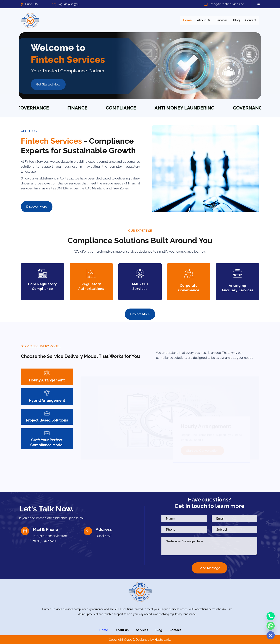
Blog (236, 20)
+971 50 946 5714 (69, 4)
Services (222, 20)
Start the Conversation (202, 443)
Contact (251, 20)
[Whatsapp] (271, 626)
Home (187, 20)
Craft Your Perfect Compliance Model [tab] (47, 439)
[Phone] (271, 616)
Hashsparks (163, 640)
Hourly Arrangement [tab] (47, 376)
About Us (204, 20)
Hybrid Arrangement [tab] (47, 396)
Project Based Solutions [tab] (47, 416)
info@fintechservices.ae (227, 4)
